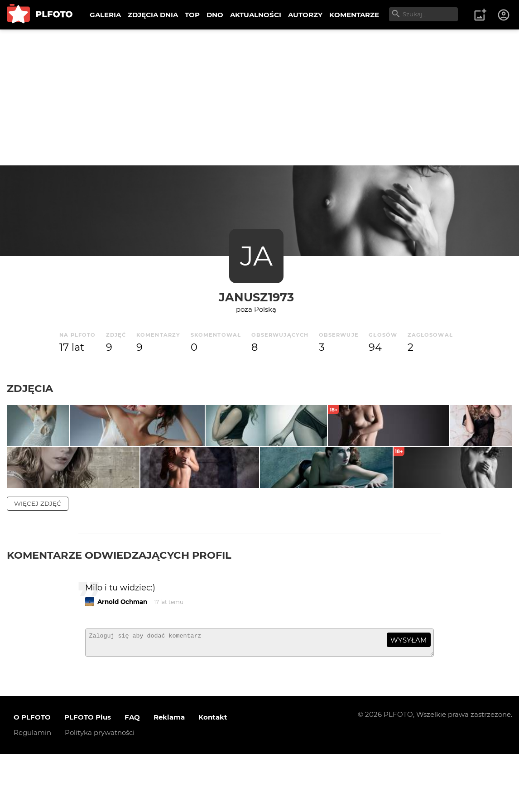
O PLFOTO (32, 775)
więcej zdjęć (38, 557)
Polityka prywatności (100, 790)
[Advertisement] (259, 97)
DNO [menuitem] (215, 15)
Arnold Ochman (122, 656)
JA (256, 256)
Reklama (169, 775)
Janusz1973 (256, 297)
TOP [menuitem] (192, 15)
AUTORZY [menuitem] (305, 15)
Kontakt (213, 775)
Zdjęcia (30, 388)
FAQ (132, 775)
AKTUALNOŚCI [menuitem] (256, 15)
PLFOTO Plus (88, 775)
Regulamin (32, 790)
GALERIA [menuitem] (105, 15)
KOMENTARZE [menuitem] (354, 15)
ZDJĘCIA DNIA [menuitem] (153, 15)
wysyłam (408, 694)
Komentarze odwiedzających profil (119, 609)
